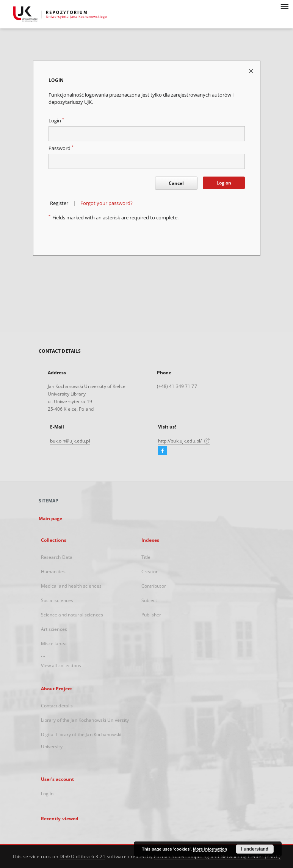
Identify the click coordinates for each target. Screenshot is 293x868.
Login (56, 121)
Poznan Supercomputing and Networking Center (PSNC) (217, 856)
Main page (51, 518)
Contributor (154, 586)
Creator (150, 572)
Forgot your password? (107, 203)
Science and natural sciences (72, 615)
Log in (47, 794)
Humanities (53, 572)
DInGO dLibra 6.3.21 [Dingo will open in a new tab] (83, 856)
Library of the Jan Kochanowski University (85, 720)
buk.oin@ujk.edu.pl (70, 441)
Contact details (57, 706)
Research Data (57, 557)
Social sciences (57, 600)
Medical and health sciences (71, 586)
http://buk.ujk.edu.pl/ (184, 441)
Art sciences (54, 629)
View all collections (61, 665)
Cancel (176, 183)
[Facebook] (162, 451)
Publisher (151, 615)
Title (146, 557)
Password (61, 148)
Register (59, 203)
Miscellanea (54, 644)
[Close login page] (251, 71)
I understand (255, 849)
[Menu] (284, 6)
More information (210, 849)
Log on (224, 183)
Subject (149, 600)
